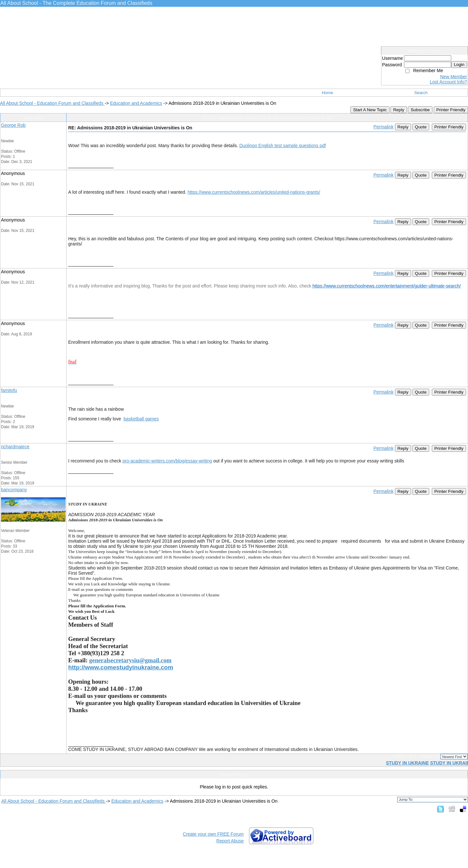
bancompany (14, 490)
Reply (399, 110)
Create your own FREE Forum (213, 834)
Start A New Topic (370, 110)
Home (328, 93)
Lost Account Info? (448, 82)
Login (459, 65)
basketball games (141, 419)
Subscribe (420, 110)
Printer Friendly (451, 110)
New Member (454, 77)
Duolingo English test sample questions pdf (282, 146)
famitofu (9, 390)
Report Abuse (230, 841)
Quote (421, 127)
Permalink (383, 127)
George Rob (13, 125)
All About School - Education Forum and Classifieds (52, 103)
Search (421, 93)
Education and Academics (136, 103)
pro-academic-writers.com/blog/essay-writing (167, 461)
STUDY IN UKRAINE (407, 763)
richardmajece (15, 447)
